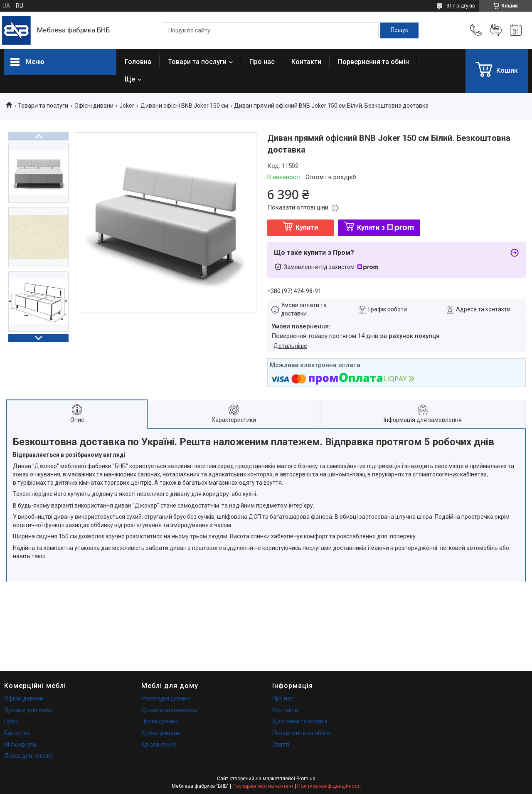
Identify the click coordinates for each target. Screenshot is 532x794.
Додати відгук (496, 30)
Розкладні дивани (166, 698)
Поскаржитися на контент (263, 786)
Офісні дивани (94, 106)
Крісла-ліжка (159, 745)
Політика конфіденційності (329, 786)
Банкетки (17, 733)
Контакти (306, 62)
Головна (138, 62)
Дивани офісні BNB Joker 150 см (184, 106)
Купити (307, 228)
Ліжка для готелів (28, 756)
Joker (127, 106)
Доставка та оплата (300, 721)
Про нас (262, 62)
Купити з (385, 228)
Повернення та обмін (301, 733)
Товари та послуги (197, 62)
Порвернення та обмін (373, 62)
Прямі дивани (160, 721)
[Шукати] (399, 30)
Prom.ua (306, 779)
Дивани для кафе (28, 710)
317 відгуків (461, 6)
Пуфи (11, 721)
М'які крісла (20, 745)
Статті (281, 745)
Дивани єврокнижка (169, 710)
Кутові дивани (161, 733)
